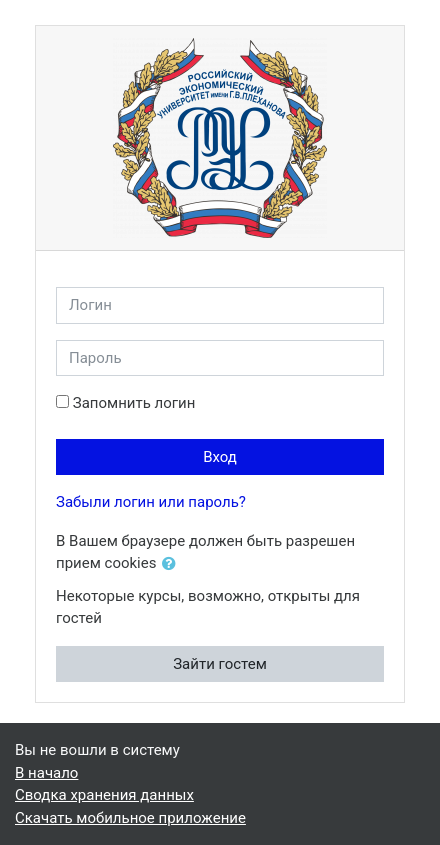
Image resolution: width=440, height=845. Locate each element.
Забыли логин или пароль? (151, 502)
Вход (220, 457)
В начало (46, 773)
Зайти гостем (220, 664)
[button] (173, 564)
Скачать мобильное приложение (130, 818)
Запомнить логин (134, 403)
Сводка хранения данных (104, 795)
